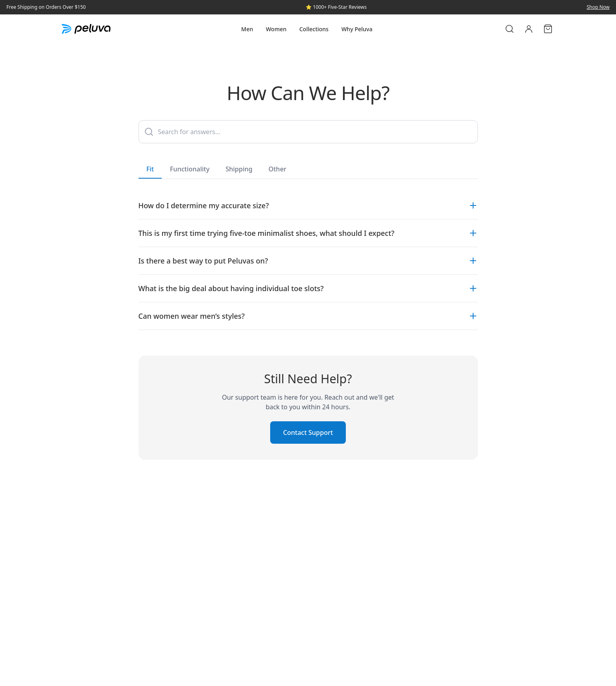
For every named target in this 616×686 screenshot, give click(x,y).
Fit (150, 172)
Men (247, 29)
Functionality (190, 169)
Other (278, 169)
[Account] (529, 29)
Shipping (239, 169)
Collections (314, 29)
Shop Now (598, 7)
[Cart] (548, 29)
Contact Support (308, 433)
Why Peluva (357, 29)
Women (276, 29)
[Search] (510, 29)
